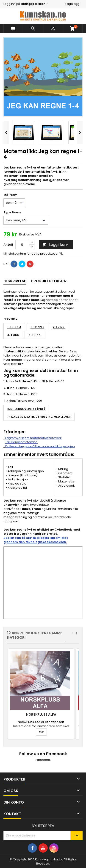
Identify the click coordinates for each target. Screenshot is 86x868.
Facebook (43, 760)
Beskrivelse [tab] (15, 281)
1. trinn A (14, 327)
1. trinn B (37, 327)
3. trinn (14, 335)
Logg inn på (26, 4)
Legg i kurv (55, 245)
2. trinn (59, 327)
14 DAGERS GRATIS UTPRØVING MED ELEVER (39, 417)
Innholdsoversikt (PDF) (26, 409)
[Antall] (22, 245)
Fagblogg (72, 4)
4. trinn (35, 335)
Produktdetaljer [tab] (49, 281)
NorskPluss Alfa (41, 714)
